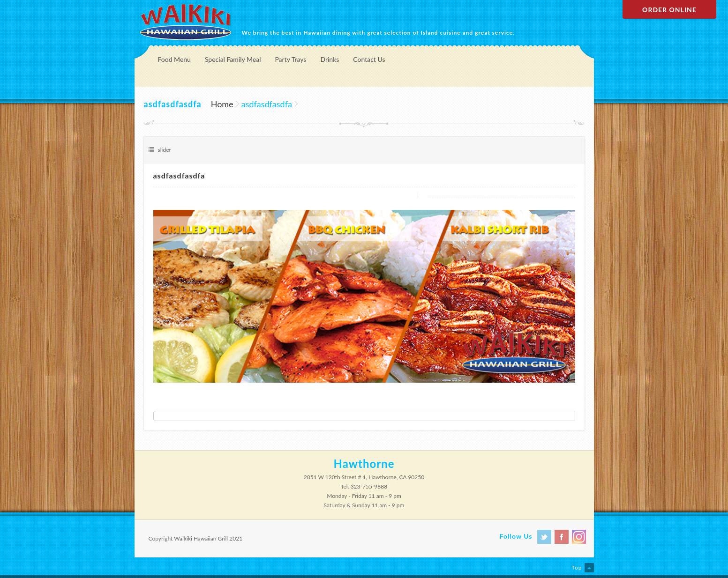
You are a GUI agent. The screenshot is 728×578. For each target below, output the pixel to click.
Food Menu (174, 59)
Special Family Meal (233, 59)
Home (222, 104)
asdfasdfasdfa (179, 175)
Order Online (669, 10)
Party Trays (290, 59)
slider (165, 150)
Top (577, 567)
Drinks (330, 59)
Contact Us (369, 59)
